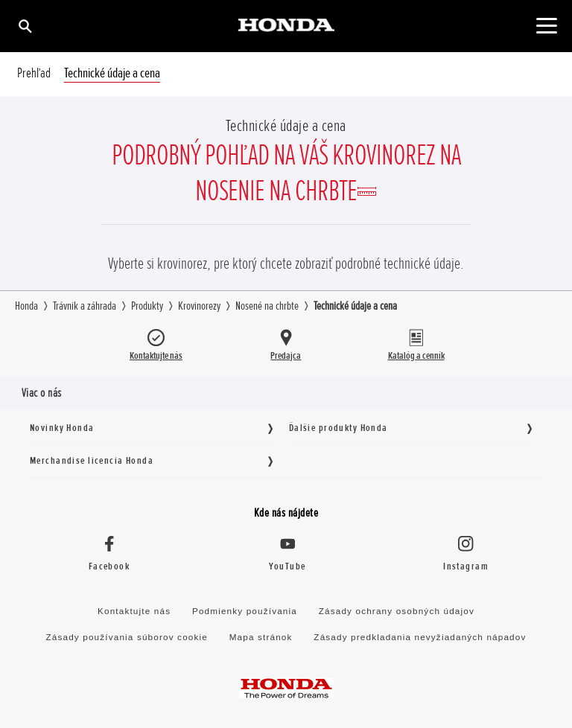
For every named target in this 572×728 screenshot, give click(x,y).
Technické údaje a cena (112, 73)
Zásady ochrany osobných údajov (397, 611)
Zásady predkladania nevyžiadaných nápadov (420, 637)
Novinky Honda (62, 428)
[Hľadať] (24, 26)
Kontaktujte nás (134, 611)
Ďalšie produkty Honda (339, 428)
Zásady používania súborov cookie (127, 637)
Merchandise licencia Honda (92, 460)
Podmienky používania (245, 611)
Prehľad (34, 73)
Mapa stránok (261, 637)
